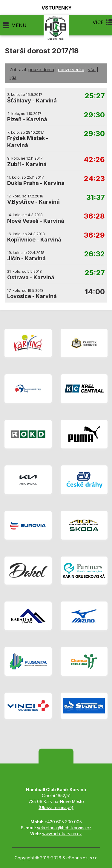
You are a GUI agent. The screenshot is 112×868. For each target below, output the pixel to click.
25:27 (95, 96)
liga (13, 77)
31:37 (96, 198)
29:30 (94, 115)
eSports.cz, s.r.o (82, 858)
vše (92, 70)
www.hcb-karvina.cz (62, 834)
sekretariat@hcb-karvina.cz (64, 828)
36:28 (94, 216)
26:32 (95, 254)
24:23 (94, 179)
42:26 (94, 160)
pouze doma (41, 70)
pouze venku (71, 70)
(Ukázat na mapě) (56, 807)
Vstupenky (53, 8)
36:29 (94, 235)
